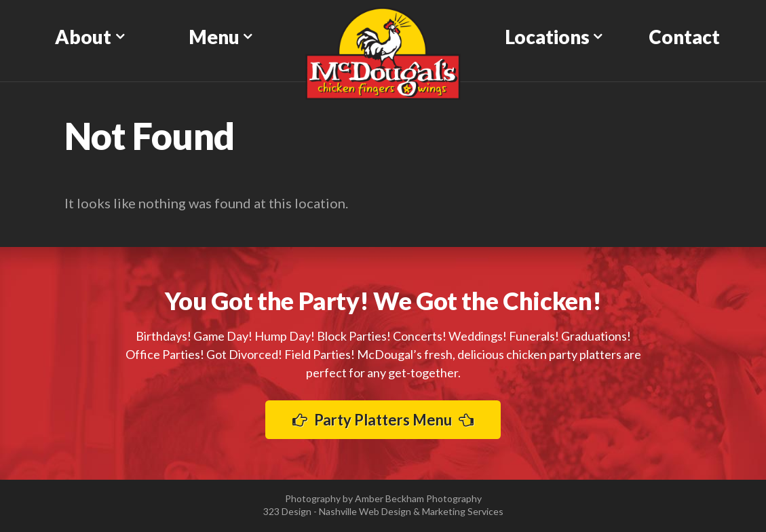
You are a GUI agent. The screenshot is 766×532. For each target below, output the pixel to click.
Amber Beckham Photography (418, 498)
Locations (547, 37)
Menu (214, 37)
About (83, 37)
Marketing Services (463, 511)
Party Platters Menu (383, 420)
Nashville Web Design (365, 511)
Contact (684, 37)
